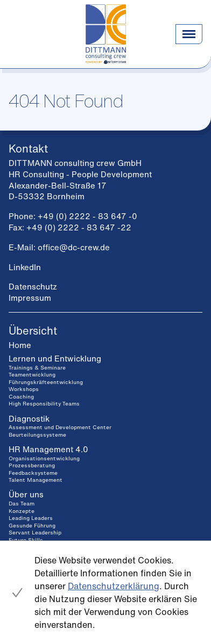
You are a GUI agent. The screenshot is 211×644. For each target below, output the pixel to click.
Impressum (30, 298)
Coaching (21, 397)
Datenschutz (33, 286)
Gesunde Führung (32, 526)
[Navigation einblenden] (189, 34)
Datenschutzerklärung (114, 586)
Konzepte (22, 511)
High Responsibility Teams (44, 404)
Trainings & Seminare (37, 368)
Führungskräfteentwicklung (46, 382)
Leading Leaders (31, 518)
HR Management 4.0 (48, 449)
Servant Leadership (35, 533)
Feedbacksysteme (33, 473)
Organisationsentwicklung (44, 458)
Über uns (26, 494)
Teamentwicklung (32, 375)
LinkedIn (25, 267)
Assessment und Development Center (60, 427)
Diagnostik (29, 418)
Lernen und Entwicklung (55, 358)
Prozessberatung (32, 465)
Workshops (24, 389)
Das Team (22, 504)
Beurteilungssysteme (37, 435)
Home (20, 345)
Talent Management (36, 480)
